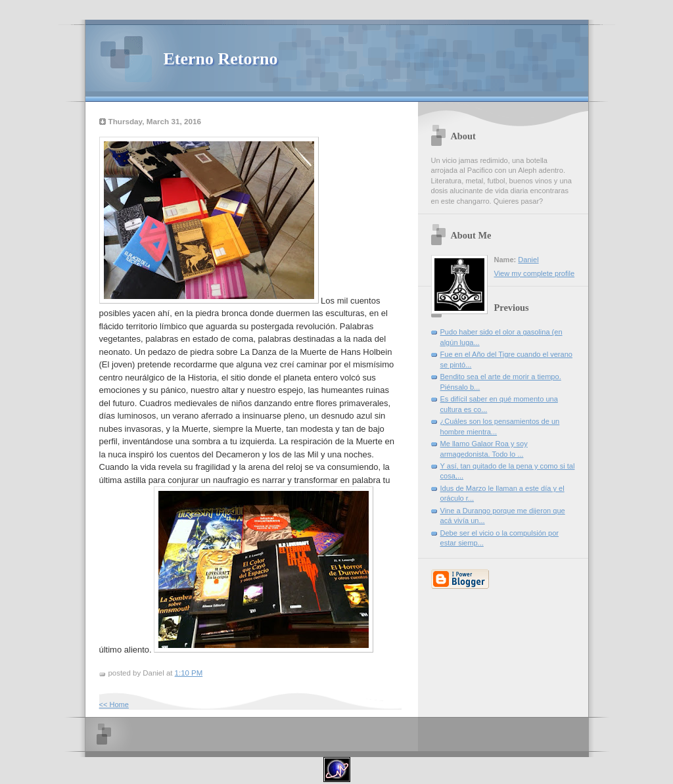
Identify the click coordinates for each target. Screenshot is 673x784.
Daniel (528, 260)
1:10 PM (189, 673)
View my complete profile (535, 273)
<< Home (114, 704)
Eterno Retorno (221, 59)
